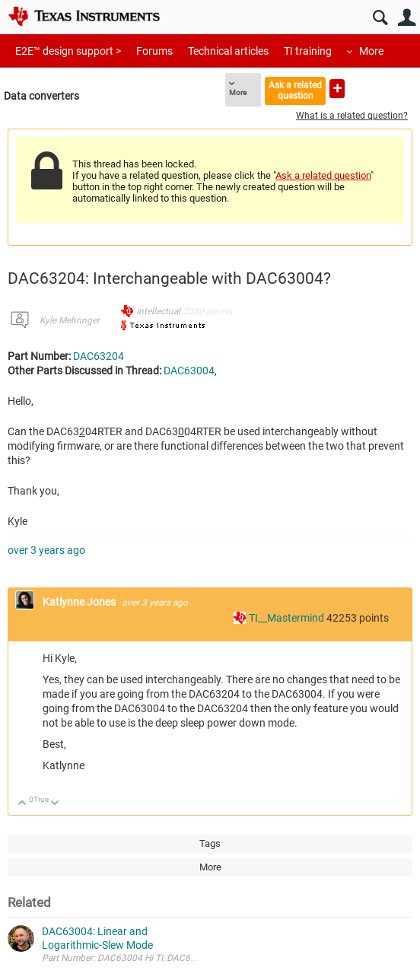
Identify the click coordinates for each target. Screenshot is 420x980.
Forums (154, 51)
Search (380, 18)
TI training (308, 51)
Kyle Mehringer (70, 320)
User (407, 18)
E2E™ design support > (68, 51)
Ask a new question (337, 89)
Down (55, 804)
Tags (210, 843)
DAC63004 (189, 371)
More (371, 51)
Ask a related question (295, 90)
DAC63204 (99, 356)
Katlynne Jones (80, 602)
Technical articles (228, 51)
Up (22, 804)
